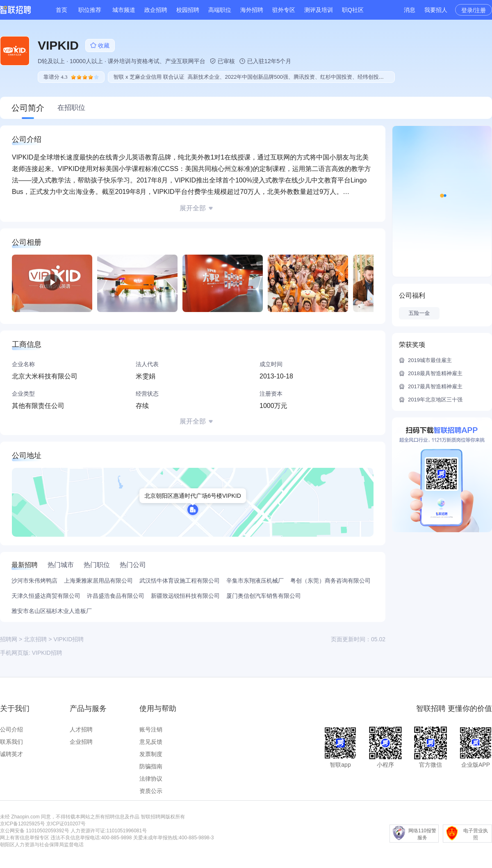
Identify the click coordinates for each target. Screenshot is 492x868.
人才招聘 (81, 729)
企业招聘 (81, 742)
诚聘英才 (11, 754)
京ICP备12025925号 (22, 824)
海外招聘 (252, 10)
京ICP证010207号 (66, 824)
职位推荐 (90, 10)
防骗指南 (151, 766)
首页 (61, 10)
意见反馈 (151, 742)
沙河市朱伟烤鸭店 (34, 581)
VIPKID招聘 (47, 653)
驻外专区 (284, 10)
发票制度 (151, 754)
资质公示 (151, 791)
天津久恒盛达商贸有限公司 (46, 596)
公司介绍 (11, 729)
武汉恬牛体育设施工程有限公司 (180, 581)
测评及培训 (319, 10)
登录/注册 (474, 10)
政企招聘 (156, 10)
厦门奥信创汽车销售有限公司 (264, 596)
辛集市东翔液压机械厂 (255, 581)
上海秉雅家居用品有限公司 (98, 581)
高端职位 (220, 10)
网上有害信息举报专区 (25, 838)
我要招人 (436, 10)
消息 (410, 10)
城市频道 (124, 10)
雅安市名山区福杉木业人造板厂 (52, 611)
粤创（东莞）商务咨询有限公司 (330, 581)
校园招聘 (188, 10)
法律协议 (151, 779)
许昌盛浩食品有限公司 (116, 596)
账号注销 (151, 729)
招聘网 (9, 639)
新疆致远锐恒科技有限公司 (185, 596)
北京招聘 (35, 639)
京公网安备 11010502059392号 (35, 831)
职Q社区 (353, 10)
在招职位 (71, 108)
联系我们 (11, 742)
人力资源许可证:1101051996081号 (109, 831)
